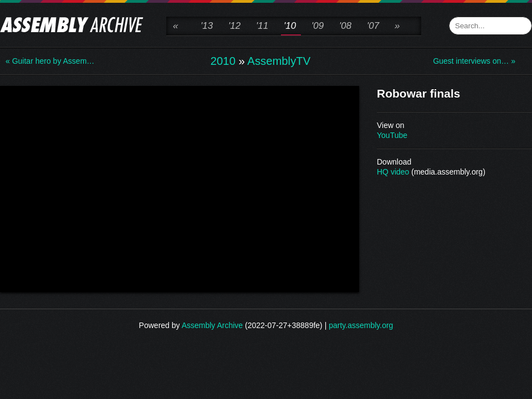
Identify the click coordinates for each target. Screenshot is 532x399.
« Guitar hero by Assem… (50, 61)
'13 (207, 26)
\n (180, 188)
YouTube (392, 135)
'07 (373, 26)
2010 (223, 61)
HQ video (393, 172)
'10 (290, 26)
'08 (345, 26)
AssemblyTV (279, 61)
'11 (262, 26)
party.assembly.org (361, 325)
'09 (318, 26)
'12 (234, 26)
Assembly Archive (212, 325)
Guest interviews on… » (474, 61)
